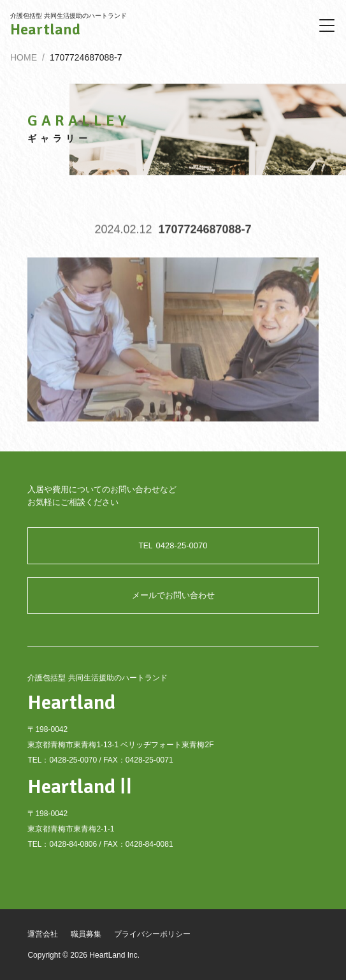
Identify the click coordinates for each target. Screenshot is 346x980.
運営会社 (43, 934)
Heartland (45, 29)
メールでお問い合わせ (173, 595)
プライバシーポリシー (152, 934)
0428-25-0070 (173, 545)
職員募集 (86, 934)
